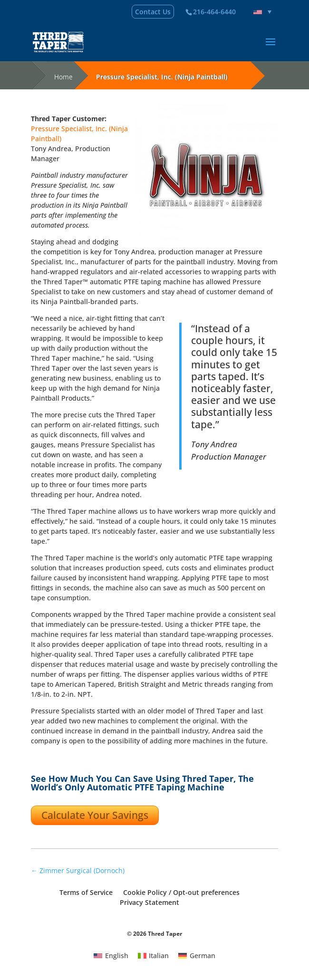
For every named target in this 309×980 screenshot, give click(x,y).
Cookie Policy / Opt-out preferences (181, 892)
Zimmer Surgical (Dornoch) (78, 870)
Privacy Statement (150, 902)
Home (63, 77)
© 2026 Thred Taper (154, 934)
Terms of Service (86, 892)
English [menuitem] (117, 956)
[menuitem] (262, 12)
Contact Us (153, 12)
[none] (262, 12)
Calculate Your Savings (95, 815)
